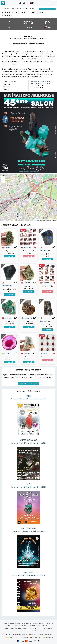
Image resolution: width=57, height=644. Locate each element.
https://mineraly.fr (37, 631)
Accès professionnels (20, 625)
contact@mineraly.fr (20, 631)
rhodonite (27, 247)
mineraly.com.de (36, 634)
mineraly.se (48, 637)
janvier (19, 9)
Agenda (6, 9)
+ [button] (3, 178)
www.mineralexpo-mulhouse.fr (43, 81)
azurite (6, 318)
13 (24, 9)
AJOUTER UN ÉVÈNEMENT (28, 383)
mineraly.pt (35, 637)
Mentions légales (14, 623)
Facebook (22, 628)
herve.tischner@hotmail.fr (42, 83)
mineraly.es (10, 637)
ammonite (27, 318)
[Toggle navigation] (53, 3)
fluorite (45, 283)
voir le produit (10, 256)
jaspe (44, 353)
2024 (12, 9)
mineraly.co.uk (21, 634)
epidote (7, 247)
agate (6, 353)
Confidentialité (26, 623)
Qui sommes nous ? (39, 623)
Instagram (32, 628)
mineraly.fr (7, 634)
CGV (6, 623)
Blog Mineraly (11, 628)
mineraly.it (50, 634)
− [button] (3, 181)
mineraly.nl (23, 637)
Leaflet (36, 220)
